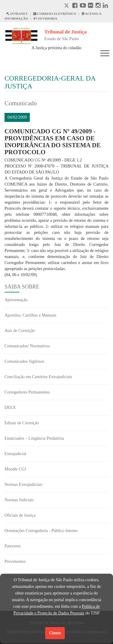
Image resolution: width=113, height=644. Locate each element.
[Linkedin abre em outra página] (105, 6)
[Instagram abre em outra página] (98, 6)
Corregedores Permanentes (27, 392)
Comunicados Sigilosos (24, 361)
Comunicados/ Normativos (27, 346)
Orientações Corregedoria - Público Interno (41, 531)
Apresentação (16, 300)
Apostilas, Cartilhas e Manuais (30, 315)
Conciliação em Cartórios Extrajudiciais (38, 377)
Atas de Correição (20, 331)
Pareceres (13, 546)
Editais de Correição (22, 423)
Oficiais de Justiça (20, 515)
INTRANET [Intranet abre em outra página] (17, 14)
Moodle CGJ (15, 469)
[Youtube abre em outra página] (83, 6)
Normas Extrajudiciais (24, 485)
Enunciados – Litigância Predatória (34, 438)
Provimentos (15, 561)
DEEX (10, 408)
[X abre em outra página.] (67, 6)
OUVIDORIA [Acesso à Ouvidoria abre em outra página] (45, 18)
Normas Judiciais (19, 500)
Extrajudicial (15, 454)
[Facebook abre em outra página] (75, 6)
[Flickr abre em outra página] (91, 6)
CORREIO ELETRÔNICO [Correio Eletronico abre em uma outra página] (55, 14)
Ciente (55, 633)
